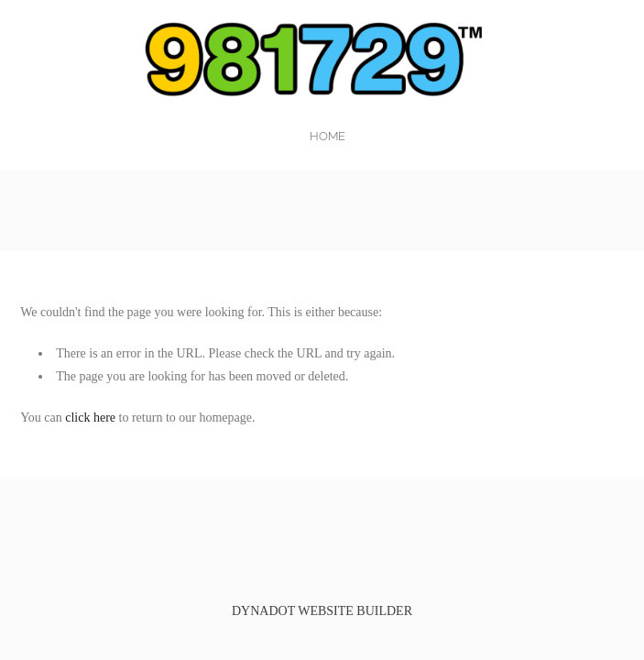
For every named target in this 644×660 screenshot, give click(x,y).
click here (90, 418)
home (327, 136)
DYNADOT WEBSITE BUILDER (322, 611)
